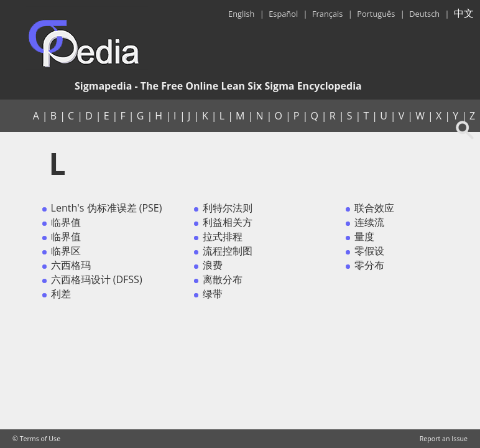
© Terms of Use (36, 439)
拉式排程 (223, 236)
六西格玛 (71, 265)
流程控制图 (228, 251)
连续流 (369, 222)
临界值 (66, 222)
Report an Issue (444, 439)
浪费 (213, 265)
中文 (464, 13)
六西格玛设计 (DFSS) (97, 279)
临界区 (66, 251)
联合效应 (374, 208)
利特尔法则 (228, 208)
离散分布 (223, 279)
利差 (61, 294)
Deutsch (424, 14)
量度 (364, 236)
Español (283, 14)
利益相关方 (228, 222)
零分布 (369, 265)
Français (327, 14)
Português (376, 14)
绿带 (213, 294)
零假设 (369, 251)
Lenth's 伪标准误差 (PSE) (107, 208)
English (241, 14)
